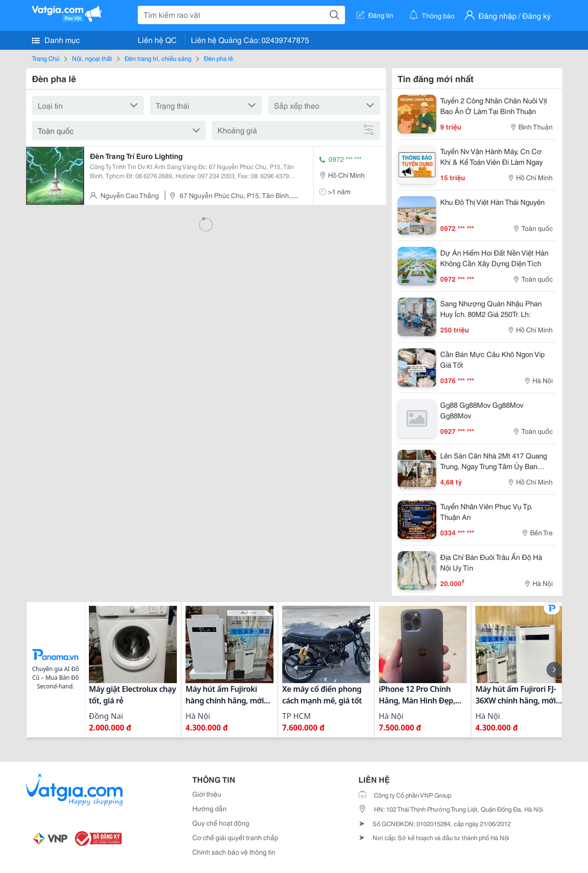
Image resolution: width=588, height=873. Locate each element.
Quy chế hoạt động (221, 823)
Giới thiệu (207, 794)
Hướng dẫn (209, 808)
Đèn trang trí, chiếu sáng (158, 58)
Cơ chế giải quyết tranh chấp (235, 837)
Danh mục (56, 40)
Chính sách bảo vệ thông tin (234, 852)
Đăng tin (375, 15)
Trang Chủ (46, 58)
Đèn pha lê (218, 58)
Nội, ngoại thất (92, 58)
